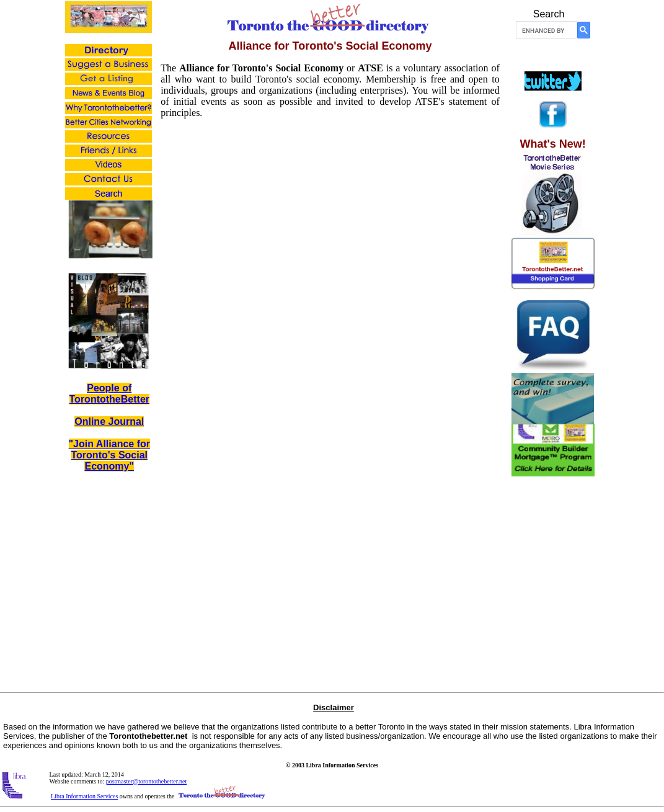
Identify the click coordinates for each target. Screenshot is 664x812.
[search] (545, 30)
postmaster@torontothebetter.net (147, 781)
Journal (125, 422)
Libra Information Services (84, 796)
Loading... (330, 377)
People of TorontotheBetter (109, 394)
